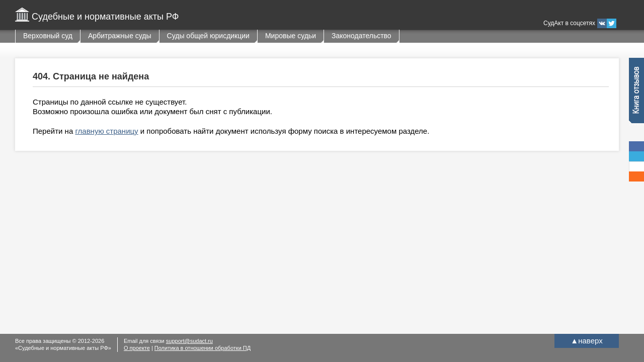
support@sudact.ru (189, 341)
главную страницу (106, 131)
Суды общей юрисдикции (208, 36)
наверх (586, 341)
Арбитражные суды (120, 36)
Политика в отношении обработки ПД (203, 348)
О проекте (137, 348)
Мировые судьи (291, 36)
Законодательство (361, 36)
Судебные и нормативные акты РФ (105, 17)
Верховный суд (48, 36)
